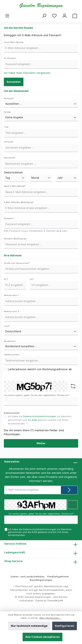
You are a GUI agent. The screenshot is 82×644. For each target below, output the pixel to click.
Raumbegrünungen (41, 580)
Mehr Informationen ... (50, 618)
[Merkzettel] (54, 16)
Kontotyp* (9, 98)
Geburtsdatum (13, 172)
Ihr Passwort (10, 58)
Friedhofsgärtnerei (58, 577)
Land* (7, 326)
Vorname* (9, 142)
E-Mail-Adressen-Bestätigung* (19, 202)
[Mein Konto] (65, 16)
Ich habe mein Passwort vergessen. (27, 73)
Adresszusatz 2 (12, 311)
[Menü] (7, 16)
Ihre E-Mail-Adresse (14, 42)
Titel (6, 127)
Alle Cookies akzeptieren (42, 637)
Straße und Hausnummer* (17, 263)
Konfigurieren (65, 626)
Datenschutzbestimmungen (40, 416)
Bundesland (10, 341)
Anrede (7, 112)
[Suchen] (44, 16)
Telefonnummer (12, 355)
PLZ (6, 279)
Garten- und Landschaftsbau (27, 577)
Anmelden (14, 82)
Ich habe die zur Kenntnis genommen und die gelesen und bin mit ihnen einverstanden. (40, 532)
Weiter (41, 443)
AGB (34, 420)
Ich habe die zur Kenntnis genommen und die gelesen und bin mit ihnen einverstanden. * (40, 420)
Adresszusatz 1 (11, 295)
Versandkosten (19, 590)
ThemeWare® (55, 601)
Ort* (32, 279)
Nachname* (10, 158)
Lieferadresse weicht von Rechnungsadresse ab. (40, 369)
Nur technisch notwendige (29, 626)
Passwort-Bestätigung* (15, 239)
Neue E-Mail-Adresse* (15, 186)
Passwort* (9, 218)
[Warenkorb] (75, 16)
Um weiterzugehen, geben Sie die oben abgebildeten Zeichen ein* (37, 395)
